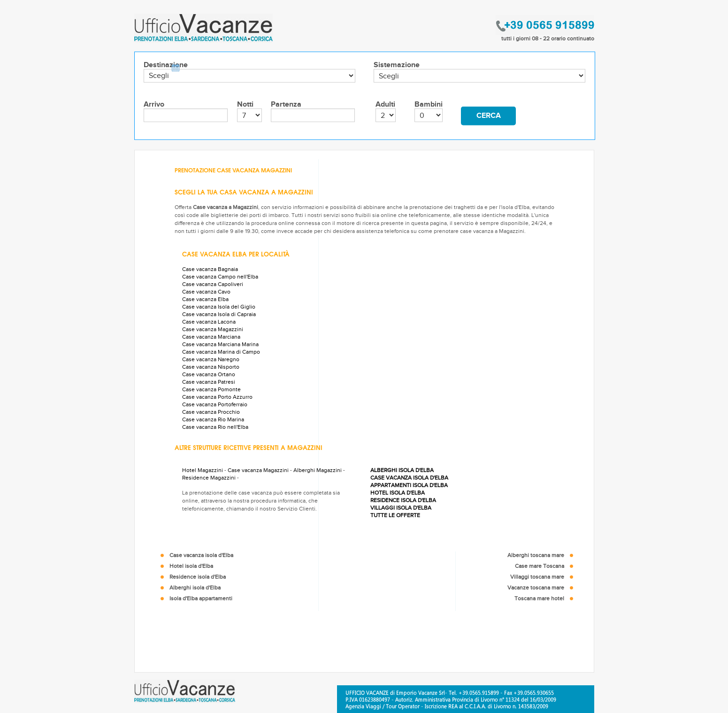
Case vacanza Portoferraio (215, 404)
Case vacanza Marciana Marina (220, 344)
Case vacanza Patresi (209, 382)
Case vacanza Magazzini (213, 329)
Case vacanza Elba (205, 299)
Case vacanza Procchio (211, 412)
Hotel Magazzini (203, 470)
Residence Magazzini (209, 478)
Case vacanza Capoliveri (213, 284)
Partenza (286, 105)
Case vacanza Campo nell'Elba (220, 277)
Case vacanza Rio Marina (213, 419)
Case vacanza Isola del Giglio (219, 307)
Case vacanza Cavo (206, 292)
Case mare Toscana (540, 566)
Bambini (429, 105)
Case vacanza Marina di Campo (221, 352)
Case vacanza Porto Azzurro (217, 397)
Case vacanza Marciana (211, 337)
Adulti (385, 105)
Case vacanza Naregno (211, 359)
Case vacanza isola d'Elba (201, 555)
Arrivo (154, 105)
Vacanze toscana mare (536, 588)
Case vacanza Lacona (209, 322)
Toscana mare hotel (539, 598)
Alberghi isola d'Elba (195, 588)
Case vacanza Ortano (209, 374)
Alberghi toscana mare (536, 555)
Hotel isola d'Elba (191, 566)
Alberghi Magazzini (318, 470)
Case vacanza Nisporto (211, 367)
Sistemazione (397, 65)
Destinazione (166, 65)
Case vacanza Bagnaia (210, 269)
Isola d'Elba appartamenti (201, 598)
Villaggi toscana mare (537, 577)
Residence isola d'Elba (198, 577)
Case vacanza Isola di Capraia (219, 314)
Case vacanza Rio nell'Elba (215, 427)
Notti (245, 105)
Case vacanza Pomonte (211, 389)
